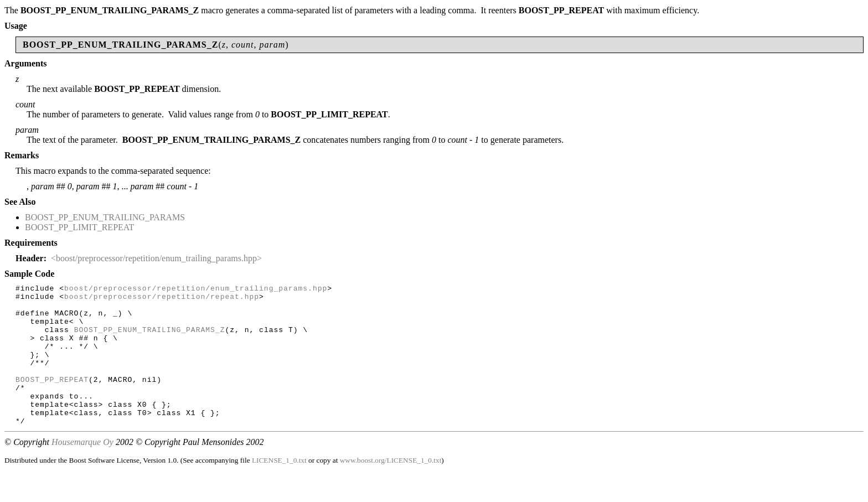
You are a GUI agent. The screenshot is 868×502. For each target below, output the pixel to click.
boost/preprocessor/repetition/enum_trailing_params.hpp (196, 289)
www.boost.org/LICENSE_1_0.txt (391, 488)
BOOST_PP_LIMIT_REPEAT (79, 227)
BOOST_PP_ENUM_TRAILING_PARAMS (105, 217)
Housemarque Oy (82, 470)
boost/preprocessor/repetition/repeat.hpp (162, 299)
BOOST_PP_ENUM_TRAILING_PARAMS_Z (150, 339)
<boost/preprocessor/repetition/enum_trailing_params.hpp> (156, 258)
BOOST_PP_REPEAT (52, 399)
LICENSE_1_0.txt (279, 488)
